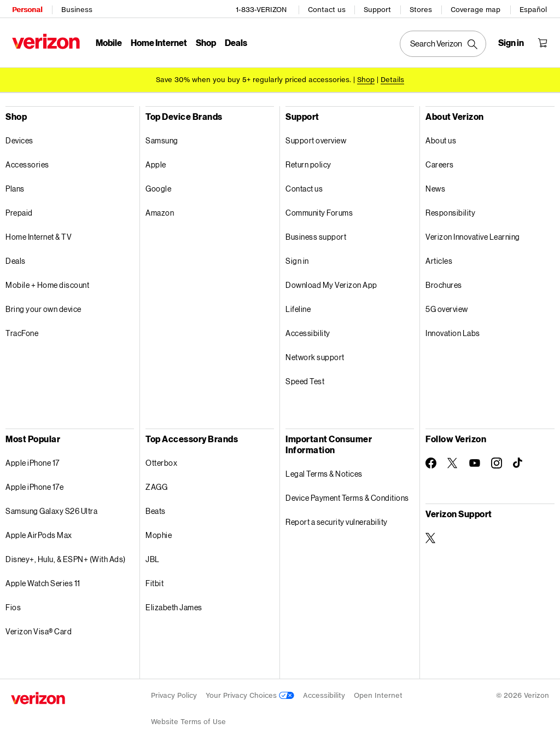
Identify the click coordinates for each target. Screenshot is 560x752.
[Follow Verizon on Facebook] (431, 461)
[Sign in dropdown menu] (512, 42)
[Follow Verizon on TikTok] (518, 461)
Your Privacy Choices (250, 694)
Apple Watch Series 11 (43, 582)
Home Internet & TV (39, 235)
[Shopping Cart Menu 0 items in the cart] (544, 42)
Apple (156, 163)
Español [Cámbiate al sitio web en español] (534, 8)
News (435, 187)
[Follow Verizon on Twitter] (453, 461)
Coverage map (477, 8)
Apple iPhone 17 (33, 461)
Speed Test (305, 380)
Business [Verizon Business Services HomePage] (76, 8)
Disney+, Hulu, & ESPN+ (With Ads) (66, 557)
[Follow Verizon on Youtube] (475, 461)
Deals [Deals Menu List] (235, 41)
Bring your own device (43, 307)
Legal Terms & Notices (324, 472)
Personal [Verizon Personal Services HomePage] (26, 8)
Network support (315, 355)
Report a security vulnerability (337, 520)
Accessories (27, 163)
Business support (316, 235)
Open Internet (378, 694)
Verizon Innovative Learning (473, 235)
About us (441, 139)
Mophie (159, 533)
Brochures (444, 283)
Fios (13, 606)
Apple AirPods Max (39, 533)
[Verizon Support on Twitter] (431, 536)
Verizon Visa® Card (39, 630)
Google (158, 187)
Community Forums (319, 211)
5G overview (447, 307)
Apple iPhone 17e (34, 485)
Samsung (162, 139)
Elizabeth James (174, 606)
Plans (15, 187)
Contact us (328, 8)
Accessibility (308, 331)
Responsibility (450, 211)
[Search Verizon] (444, 43)
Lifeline (298, 307)
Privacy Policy (174, 694)
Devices (19, 139)
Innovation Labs (453, 331)
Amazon (160, 211)
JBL (153, 557)
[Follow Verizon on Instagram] (497, 461)
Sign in (297, 259)
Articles (439, 259)
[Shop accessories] (366, 78)
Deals (16, 259)
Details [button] (392, 78)
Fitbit (154, 582)
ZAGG (156, 485)
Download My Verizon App (331, 283)
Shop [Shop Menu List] (205, 41)
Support (378, 8)
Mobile (108, 41)
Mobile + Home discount (47, 283)
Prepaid (19, 211)
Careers (440, 163)
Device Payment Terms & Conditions (347, 496)
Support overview (316, 139)
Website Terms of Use (188, 720)
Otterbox (161, 461)
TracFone (22, 331)
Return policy (308, 163)
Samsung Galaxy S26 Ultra (51, 509)
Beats (156, 509)
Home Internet (158, 41)
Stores (422, 8)
